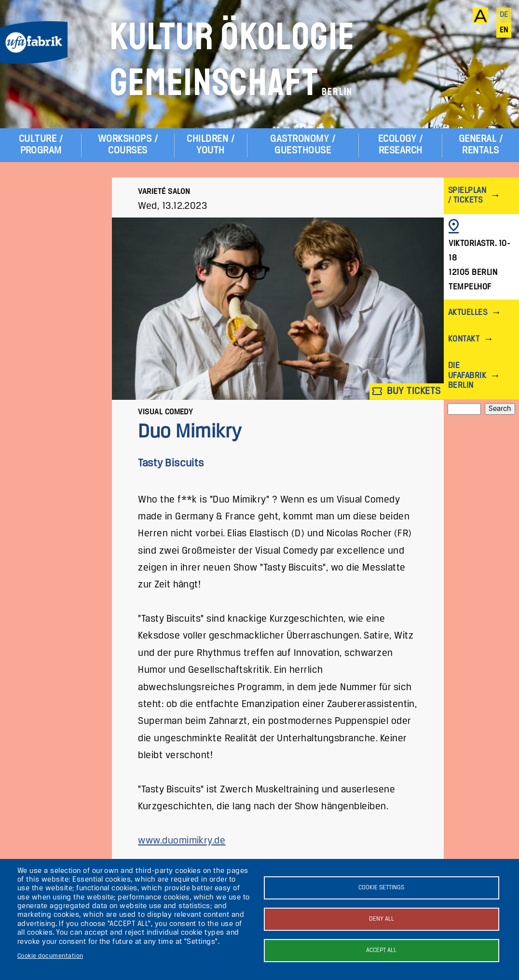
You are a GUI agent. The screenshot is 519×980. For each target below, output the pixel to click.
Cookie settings (381, 888)
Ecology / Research (400, 145)
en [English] (504, 30)
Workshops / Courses (128, 145)
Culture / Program (41, 145)
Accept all (381, 950)
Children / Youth (211, 145)
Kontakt (464, 339)
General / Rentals (481, 145)
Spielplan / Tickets (467, 196)
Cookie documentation (50, 956)
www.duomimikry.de (182, 841)
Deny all (382, 919)
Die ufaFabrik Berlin (467, 375)
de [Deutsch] (504, 15)
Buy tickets (407, 391)
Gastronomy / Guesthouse (303, 145)
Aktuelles (468, 313)
